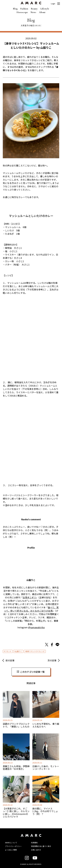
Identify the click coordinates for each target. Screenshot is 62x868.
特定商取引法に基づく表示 (41, 846)
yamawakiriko (38, 627)
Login (53, 4)
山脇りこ (19, 651)
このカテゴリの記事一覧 (32, 672)
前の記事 (10, 660)
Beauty (34, 9)
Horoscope (22, 12)
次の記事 (52, 660)
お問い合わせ (36, 850)
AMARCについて (11, 843)
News (33, 12)
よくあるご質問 (11, 850)
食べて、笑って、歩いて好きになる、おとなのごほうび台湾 (31, 609)
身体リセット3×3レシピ (35, 651)
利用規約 (34, 843)
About (42, 12)
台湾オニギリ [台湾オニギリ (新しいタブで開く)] (29, 597)
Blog (15, 9)
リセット (8, 651)
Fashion (24, 9)
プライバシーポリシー (13, 846)
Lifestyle (45, 9)
